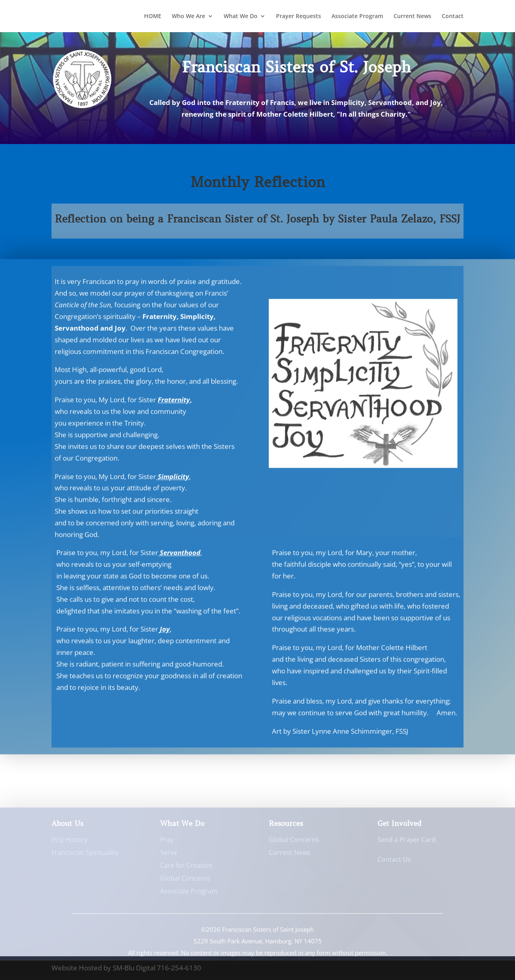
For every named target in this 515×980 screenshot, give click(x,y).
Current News (412, 16)
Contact (453, 16)
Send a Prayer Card (407, 842)
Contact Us (394, 861)
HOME (153, 16)
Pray (167, 842)
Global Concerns (185, 880)
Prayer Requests (299, 16)
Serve (169, 854)
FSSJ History (69, 842)
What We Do (241, 16)
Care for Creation (186, 867)
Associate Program (357, 16)
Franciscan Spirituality (85, 854)
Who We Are (188, 16)
